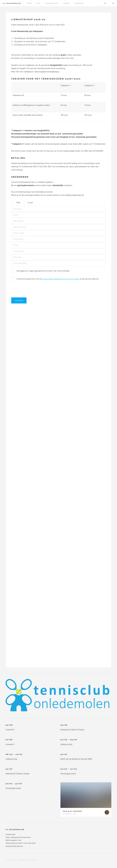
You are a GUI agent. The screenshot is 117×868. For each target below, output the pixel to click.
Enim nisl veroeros (73, 811)
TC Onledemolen (12, 3)
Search (105, 3)
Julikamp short (66, 744)
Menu (113, 3)
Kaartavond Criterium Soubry (72, 730)
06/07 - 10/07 (14, 754)
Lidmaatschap (52, 3)
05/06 (64, 725)
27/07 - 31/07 (14, 784)
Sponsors (79, 3)
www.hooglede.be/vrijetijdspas (47, 72)
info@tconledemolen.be (14, 846)
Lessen (66, 3)
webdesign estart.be (28, 860)
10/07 (64, 754)
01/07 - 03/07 (69, 740)
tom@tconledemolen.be (74, 195)
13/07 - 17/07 (69, 769)
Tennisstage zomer (68, 774)
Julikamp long (11, 759)
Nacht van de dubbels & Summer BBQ (76, 759)
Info (38, 3)
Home (29, 3)
